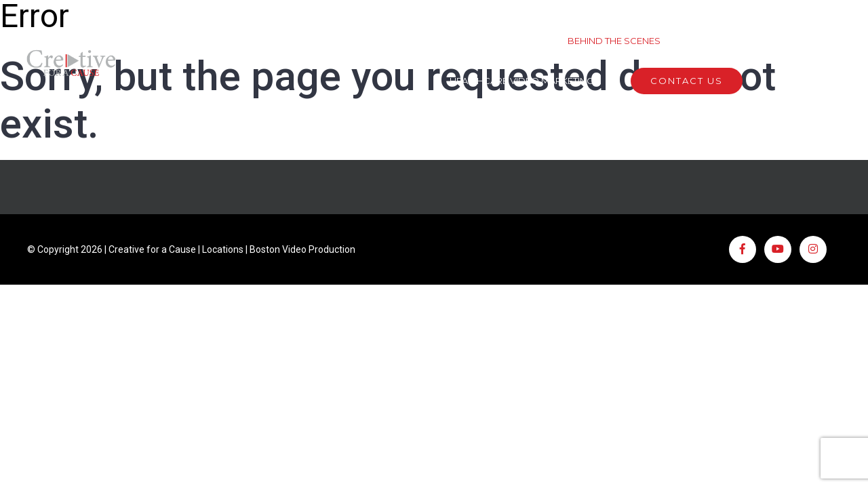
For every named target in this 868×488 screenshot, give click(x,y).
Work (420, 41)
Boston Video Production (302, 249)
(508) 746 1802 (810, 81)
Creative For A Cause (757, 41)
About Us (338, 41)
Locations (223, 249)
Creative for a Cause (152, 249)
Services (501, 41)
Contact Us (687, 81)
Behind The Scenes (614, 41)
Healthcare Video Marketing (521, 81)
